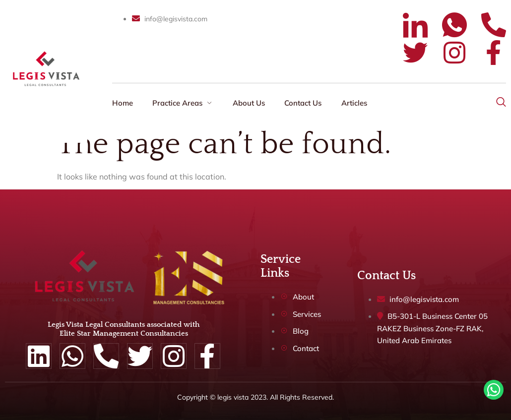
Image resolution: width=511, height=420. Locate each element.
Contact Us (304, 103)
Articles (356, 103)
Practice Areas (183, 103)
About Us (250, 103)
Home (123, 103)
